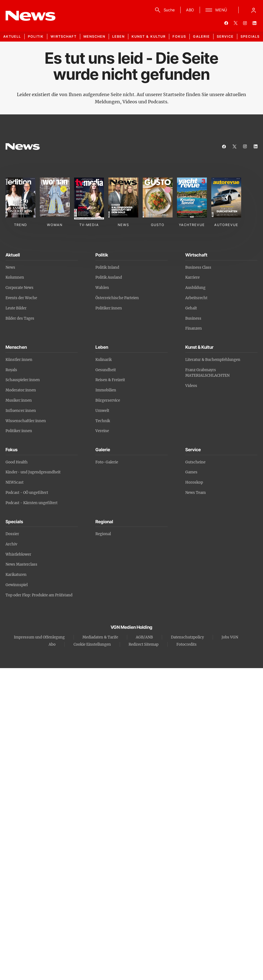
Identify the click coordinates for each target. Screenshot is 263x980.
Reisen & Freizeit (110, 380)
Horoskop (194, 482)
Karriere (192, 277)
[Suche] (164, 10)
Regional (103, 534)
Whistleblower (18, 554)
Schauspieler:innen (23, 380)
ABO (190, 10)
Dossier (12, 534)
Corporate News (19, 288)
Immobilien (106, 390)
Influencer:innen (21, 411)
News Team (196, 493)
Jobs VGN (230, 637)
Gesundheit (106, 370)
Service (225, 36)
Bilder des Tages (20, 318)
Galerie (201, 36)
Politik (36, 36)
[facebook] (226, 23)
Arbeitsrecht (196, 298)
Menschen (94, 36)
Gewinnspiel (17, 585)
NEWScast (15, 482)
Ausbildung (195, 288)
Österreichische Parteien (117, 298)
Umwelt (102, 411)
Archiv (11, 544)
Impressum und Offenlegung (39, 637)
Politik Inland (107, 267)
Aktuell (12, 36)
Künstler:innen (19, 360)
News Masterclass (21, 564)
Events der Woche (21, 298)
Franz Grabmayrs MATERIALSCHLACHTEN (207, 373)
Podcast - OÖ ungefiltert (27, 493)
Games (191, 472)
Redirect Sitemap (144, 644)
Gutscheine (195, 462)
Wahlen (102, 288)
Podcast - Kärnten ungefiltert (32, 503)
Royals (11, 370)
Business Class (198, 267)
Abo (52, 644)
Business (193, 318)
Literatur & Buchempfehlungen (213, 360)
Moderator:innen (21, 390)
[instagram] (245, 23)
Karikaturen (16, 575)
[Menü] (216, 10)
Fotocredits (187, 644)
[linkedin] (254, 23)
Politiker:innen (109, 308)
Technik (103, 421)
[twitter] (236, 23)
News (10, 267)
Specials (250, 36)
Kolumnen (15, 277)
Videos (191, 386)
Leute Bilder (16, 308)
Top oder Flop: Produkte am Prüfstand (39, 595)
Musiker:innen (19, 400)
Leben (119, 36)
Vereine (102, 431)
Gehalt (191, 308)
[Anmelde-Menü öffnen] (254, 10)
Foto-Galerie (107, 462)
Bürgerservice (108, 400)
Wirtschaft (64, 36)
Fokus (179, 36)
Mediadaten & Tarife (100, 637)
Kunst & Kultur (149, 36)
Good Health (17, 462)
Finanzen (194, 328)
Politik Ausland (109, 277)
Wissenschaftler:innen (26, 421)
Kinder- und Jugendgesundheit (33, 472)
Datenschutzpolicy (187, 637)
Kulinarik (104, 360)
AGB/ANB (144, 637)
